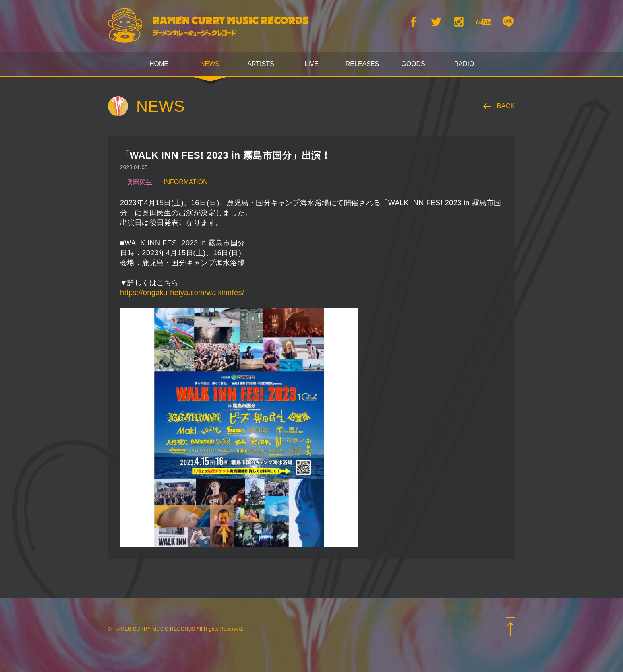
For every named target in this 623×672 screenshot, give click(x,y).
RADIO (464, 64)
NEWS (210, 64)
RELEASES (362, 64)
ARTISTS (260, 64)
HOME (159, 64)
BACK (506, 106)
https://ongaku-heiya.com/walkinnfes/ (182, 293)
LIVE (312, 64)
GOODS (413, 64)
